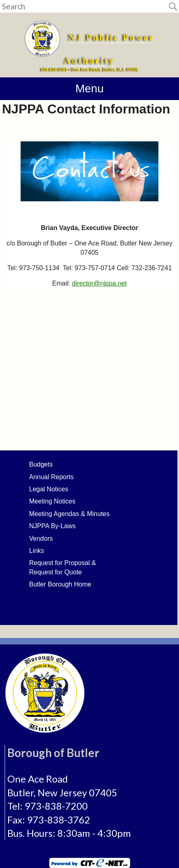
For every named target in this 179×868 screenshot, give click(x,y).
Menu (89, 89)
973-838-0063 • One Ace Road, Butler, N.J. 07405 (90, 70)
